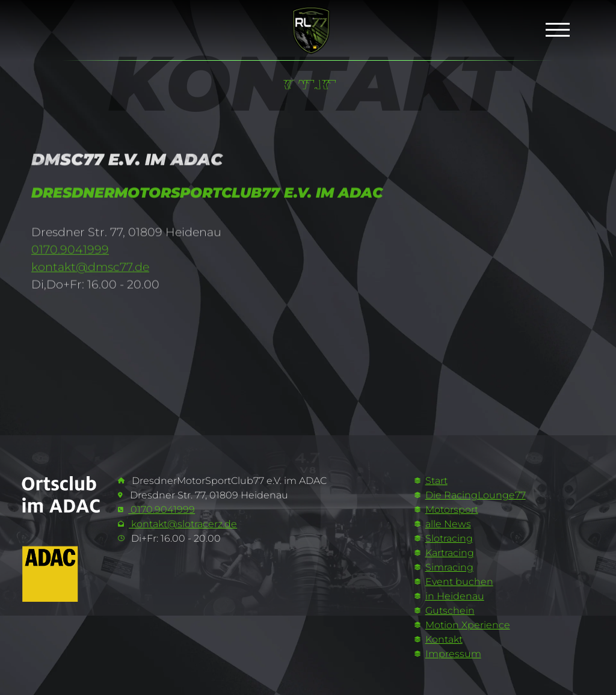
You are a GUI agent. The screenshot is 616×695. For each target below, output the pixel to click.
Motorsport (452, 510)
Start (436, 481)
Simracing (449, 567)
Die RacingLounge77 (476, 495)
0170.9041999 (70, 254)
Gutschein (450, 611)
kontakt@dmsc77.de (90, 271)
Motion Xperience (468, 625)
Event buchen (459, 582)
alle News (448, 524)
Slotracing (449, 538)
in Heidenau (455, 596)
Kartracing (450, 553)
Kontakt (444, 639)
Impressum (453, 654)
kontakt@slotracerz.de (183, 524)
